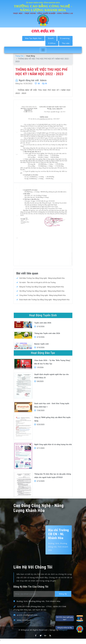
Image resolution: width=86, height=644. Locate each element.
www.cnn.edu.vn (24, 623)
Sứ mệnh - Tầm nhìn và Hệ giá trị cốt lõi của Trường (38, 283)
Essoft (51, 38)
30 (37, 84)
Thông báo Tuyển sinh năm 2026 (47, 336)
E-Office (52, 43)
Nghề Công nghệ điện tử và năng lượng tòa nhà (53, 447)
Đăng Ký (63, 596)
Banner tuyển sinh (42, 346)
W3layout (63, 632)
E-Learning (65, 38)
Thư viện (66, 43)
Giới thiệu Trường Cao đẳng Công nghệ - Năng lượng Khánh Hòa (42, 278)
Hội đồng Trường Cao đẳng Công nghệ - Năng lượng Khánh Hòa (42, 291)
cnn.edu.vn (43, 31)
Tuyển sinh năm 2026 (43, 325)
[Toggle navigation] (43, 50)
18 (44, 84)
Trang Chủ (20, 56)
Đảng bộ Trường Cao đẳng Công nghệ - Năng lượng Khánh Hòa (42, 287)
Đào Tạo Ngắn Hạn (33, 38)
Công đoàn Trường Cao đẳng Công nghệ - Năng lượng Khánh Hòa (43, 295)
